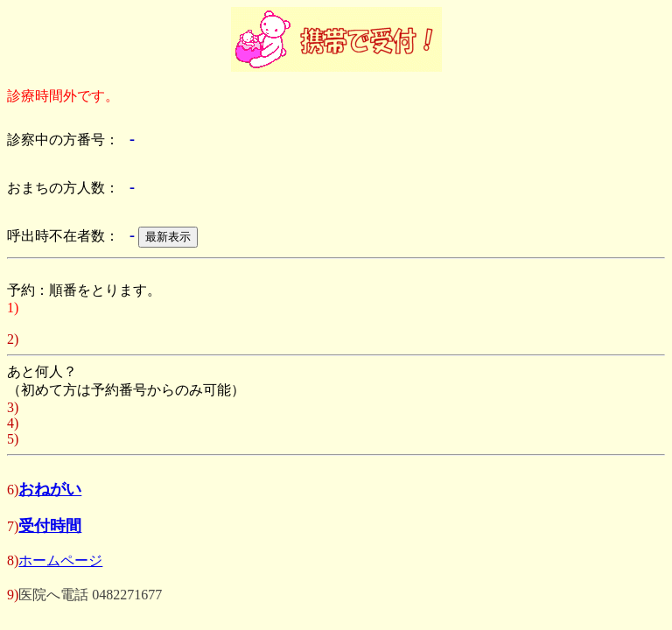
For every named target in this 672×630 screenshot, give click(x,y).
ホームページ (60, 560)
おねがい (50, 489)
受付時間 (50, 526)
